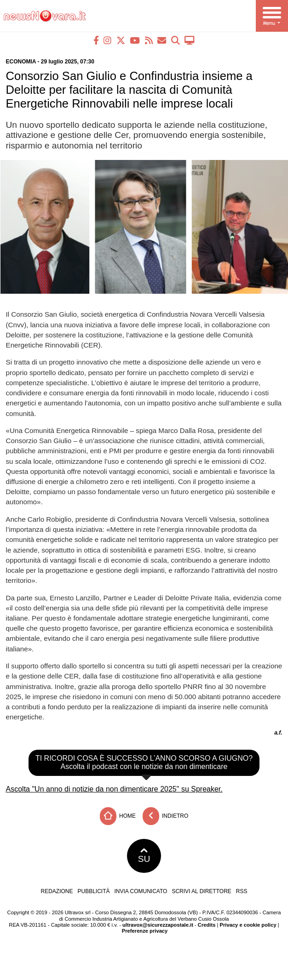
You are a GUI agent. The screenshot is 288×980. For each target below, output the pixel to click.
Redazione (57, 891)
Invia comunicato (141, 891)
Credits (207, 925)
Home (118, 816)
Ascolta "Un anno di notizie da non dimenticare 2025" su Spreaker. (114, 789)
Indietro (166, 816)
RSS (242, 891)
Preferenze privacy (145, 931)
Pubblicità (94, 891)
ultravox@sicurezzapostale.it (158, 925)
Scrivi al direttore (201, 891)
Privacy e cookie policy (248, 925)
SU (144, 856)
